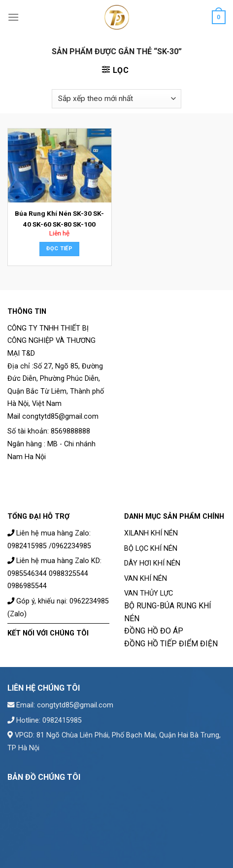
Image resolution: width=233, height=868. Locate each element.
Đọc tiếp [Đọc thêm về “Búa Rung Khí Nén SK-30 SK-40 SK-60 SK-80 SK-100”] (59, 249)
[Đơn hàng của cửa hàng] (116, 99)
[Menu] (13, 17)
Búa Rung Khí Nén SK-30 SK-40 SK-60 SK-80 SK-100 (59, 219)
